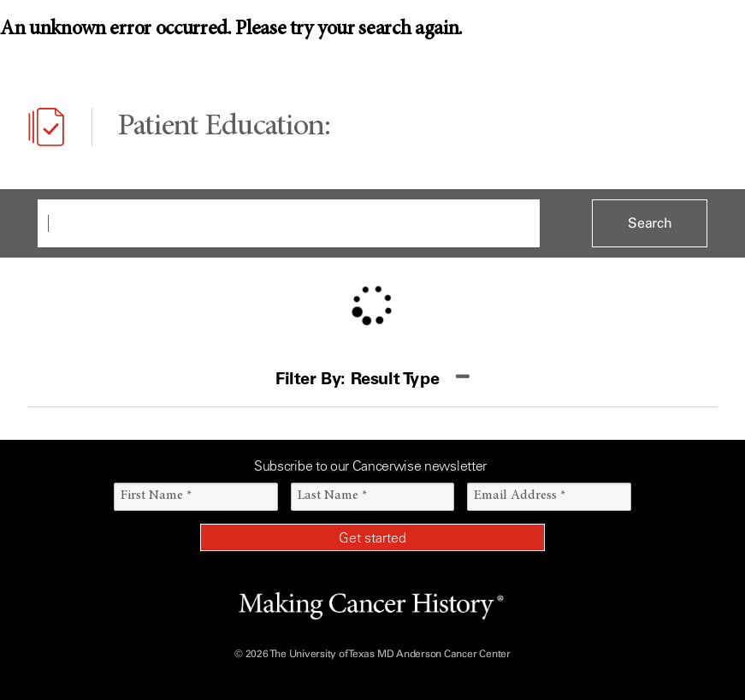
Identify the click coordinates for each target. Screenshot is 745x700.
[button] (372, 379)
